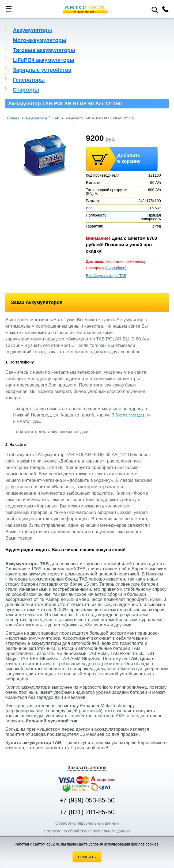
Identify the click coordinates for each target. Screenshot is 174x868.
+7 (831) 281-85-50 (87, 812)
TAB (56, 118)
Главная (13, 118)
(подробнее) (116, 268)
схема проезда (130, 415)
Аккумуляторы (32, 30)
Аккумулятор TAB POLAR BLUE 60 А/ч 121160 (100, 118)
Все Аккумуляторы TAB (106, 276)
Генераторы (29, 80)
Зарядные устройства (42, 70)
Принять (87, 857)
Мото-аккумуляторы (40, 40)
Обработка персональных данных (87, 823)
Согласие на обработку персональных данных (87, 831)
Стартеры (26, 90)
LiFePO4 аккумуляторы (44, 60)
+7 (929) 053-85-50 (87, 800)
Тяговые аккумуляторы (44, 50)
